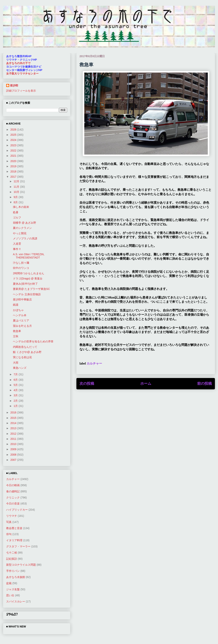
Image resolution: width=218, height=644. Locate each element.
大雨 (16, 363)
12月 (17, 181)
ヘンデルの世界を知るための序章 (33, 341)
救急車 (17, 331)
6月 (16, 380)
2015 (14, 418)
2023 (14, 145)
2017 (14, 177)
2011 (14, 439)
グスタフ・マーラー (18, 546)
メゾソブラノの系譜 (25, 238)
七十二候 (12, 553)
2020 (14, 161)
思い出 (10, 595)
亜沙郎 (14, 85)
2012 (14, 434)
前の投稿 (204, 383)
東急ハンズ (20, 368)
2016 (14, 412)
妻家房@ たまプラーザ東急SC (31, 289)
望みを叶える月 (22, 326)
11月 (17, 187)
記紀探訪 (12, 559)
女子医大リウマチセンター (22, 74)
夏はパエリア (21, 320)
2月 (16, 401)
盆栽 (9, 583)
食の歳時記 (13, 491)
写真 (9, 522)
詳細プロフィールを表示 (21, 91)
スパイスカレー (16, 601)
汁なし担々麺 (21, 263)
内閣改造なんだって (25, 347)
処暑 (16, 212)
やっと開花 (20, 233)
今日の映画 (13, 485)
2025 (14, 135)
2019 (14, 166)
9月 (16, 197)
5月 (16, 385)
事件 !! (17, 249)
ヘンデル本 (20, 315)
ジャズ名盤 (13, 589)
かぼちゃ (18, 310)
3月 (16, 395)
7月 (16, 374)
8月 (16, 202)
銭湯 (16, 305)
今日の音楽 (13, 503)
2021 (14, 156)
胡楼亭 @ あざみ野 (25, 223)
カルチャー (94, 363)
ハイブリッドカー (17, 510)
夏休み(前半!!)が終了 (25, 284)
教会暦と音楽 (14, 528)
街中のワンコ (21, 268)
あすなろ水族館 (16, 577)
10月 (17, 192)
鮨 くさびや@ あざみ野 (27, 352)
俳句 (9, 534)
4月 (16, 390)
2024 (14, 140)
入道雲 (17, 244)
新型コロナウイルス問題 (21, 565)
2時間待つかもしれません (29, 273)
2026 (14, 130)
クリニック (13, 498)
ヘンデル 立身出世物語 (27, 294)
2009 (14, 449)
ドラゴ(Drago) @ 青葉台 (28, 279)
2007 (14, 460)
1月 (16, 406)
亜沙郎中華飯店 (22, 299)
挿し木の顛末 (21, 207)
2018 (14, 171)
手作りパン (13, 571)
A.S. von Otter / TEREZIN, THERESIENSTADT (29, 256)
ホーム (146, 383)
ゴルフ (17, 217)
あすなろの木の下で (18, 63)
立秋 (16, 336)
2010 (14, 444)
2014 (14, 423)
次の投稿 (87, 383)
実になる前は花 (22, 357)
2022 (14, 151)
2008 (14, 455)
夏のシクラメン (22, 228)
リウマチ (12, 516)
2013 (14, 428)
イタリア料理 (14, 540)
